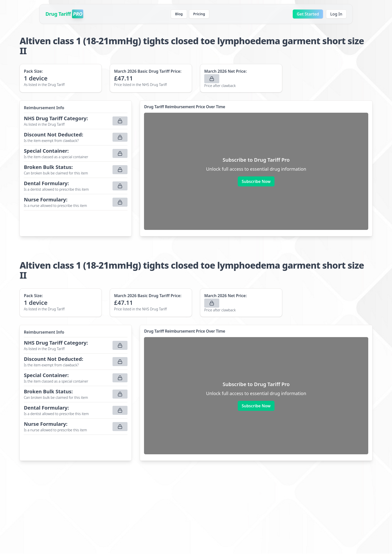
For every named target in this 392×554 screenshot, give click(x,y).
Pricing (199, 14)
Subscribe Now (256, 181)
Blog (179, 14)
